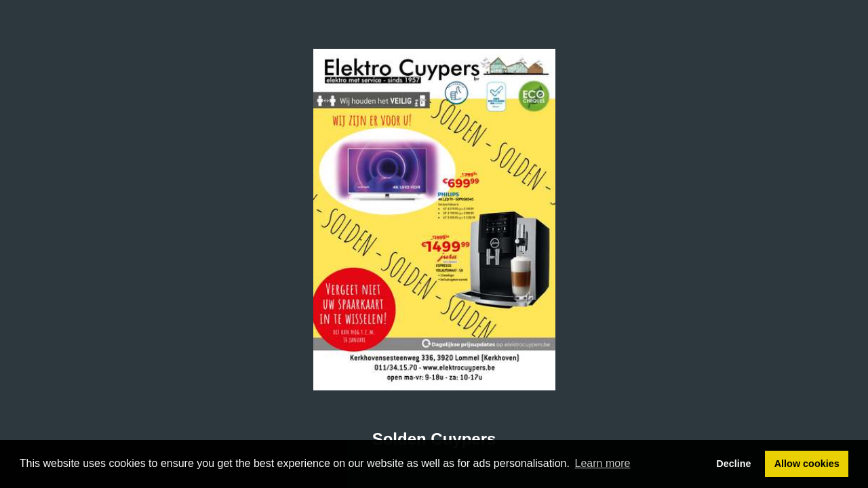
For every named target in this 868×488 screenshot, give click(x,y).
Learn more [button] (603, 463)
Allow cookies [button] (807, 464)
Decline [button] (733, 464)
